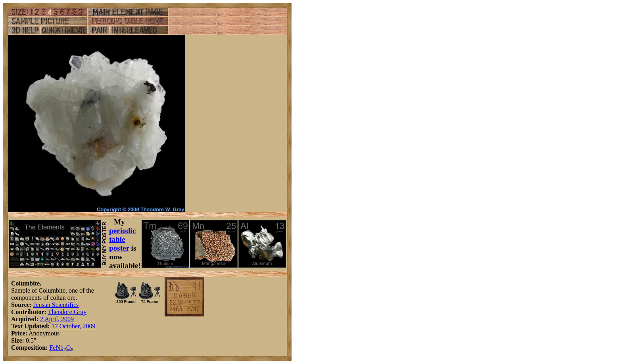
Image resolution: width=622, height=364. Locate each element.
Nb (60, 348)
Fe (52, 348)
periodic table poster (122, 239)
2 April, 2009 (57, 319)
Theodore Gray (67, 312)
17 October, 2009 (74, 326)
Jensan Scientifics (56, 305)
